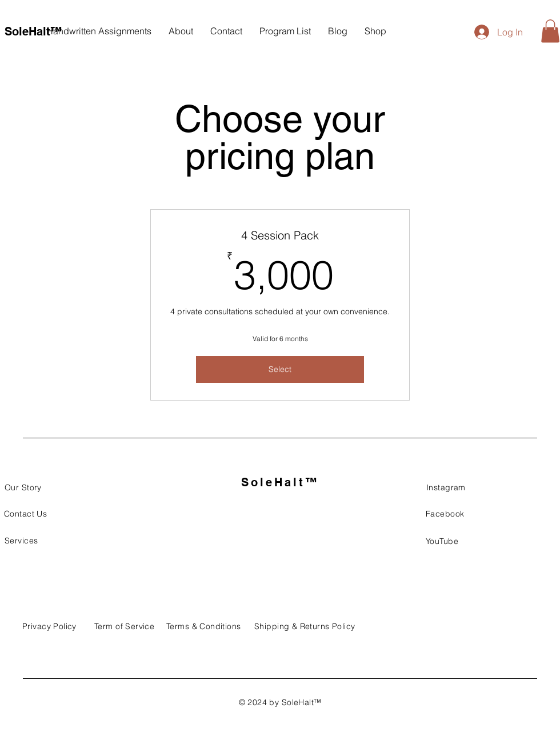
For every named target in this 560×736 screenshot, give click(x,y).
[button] (550, 31)
